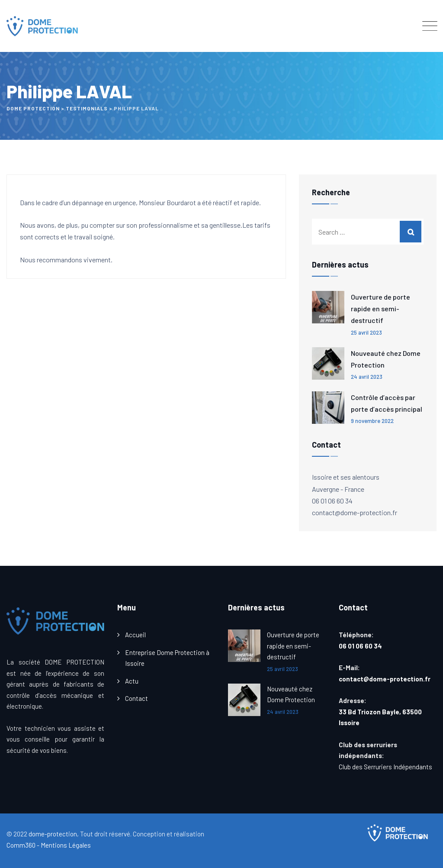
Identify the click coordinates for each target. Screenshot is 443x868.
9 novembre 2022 (372, 421)
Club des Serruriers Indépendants (385, 767)
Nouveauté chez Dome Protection (386, 359)
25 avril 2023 (366, 332)
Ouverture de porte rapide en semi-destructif (380, 308)
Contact (136, 698)
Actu (132, 681)
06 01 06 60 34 (362, 646)
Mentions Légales (66, 845)
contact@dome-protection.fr (385, 679)
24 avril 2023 (367, 377)
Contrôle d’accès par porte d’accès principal (387, 403)
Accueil (135, 635)
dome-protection (53, 834)
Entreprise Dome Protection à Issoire (167, 658)
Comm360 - (23, 845)
